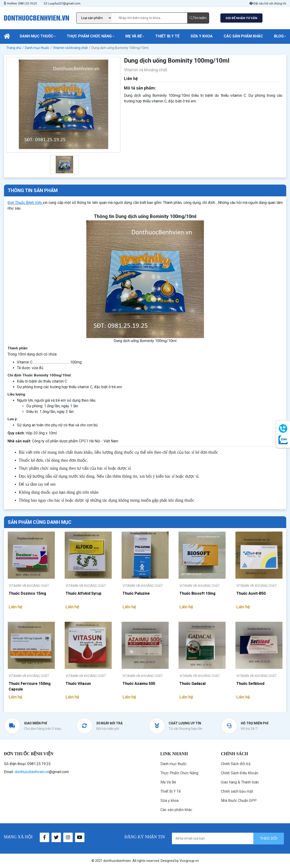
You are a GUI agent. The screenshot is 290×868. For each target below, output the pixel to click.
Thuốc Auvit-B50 (251, 593)
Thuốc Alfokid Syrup (83, 593)
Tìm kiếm (198, 18)
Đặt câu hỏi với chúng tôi (268, 3)
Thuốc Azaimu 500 (139, 684)
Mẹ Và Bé (134, 36)
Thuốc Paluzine (136, 593)
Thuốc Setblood (250, 684)
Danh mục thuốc (37, 36)
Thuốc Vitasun (78, 684)
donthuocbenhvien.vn (32, 772)
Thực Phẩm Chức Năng (89, 36)
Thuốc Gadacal (193, 684)
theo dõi (269, 838)
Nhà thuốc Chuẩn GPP (239, 801)
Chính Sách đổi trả (236, 764)
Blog (279, 36)
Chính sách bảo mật (237, 791)
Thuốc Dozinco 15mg (27, 593)
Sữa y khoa (202, 36)
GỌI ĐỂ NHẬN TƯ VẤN (241, 18)
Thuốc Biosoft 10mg (197, 593)
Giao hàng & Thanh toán (240, 782)
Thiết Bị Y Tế (167, 36)
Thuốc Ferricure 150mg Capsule (30, 686)
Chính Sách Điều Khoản (240, 773)
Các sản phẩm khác (243, 36)
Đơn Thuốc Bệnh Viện (25, 203)
